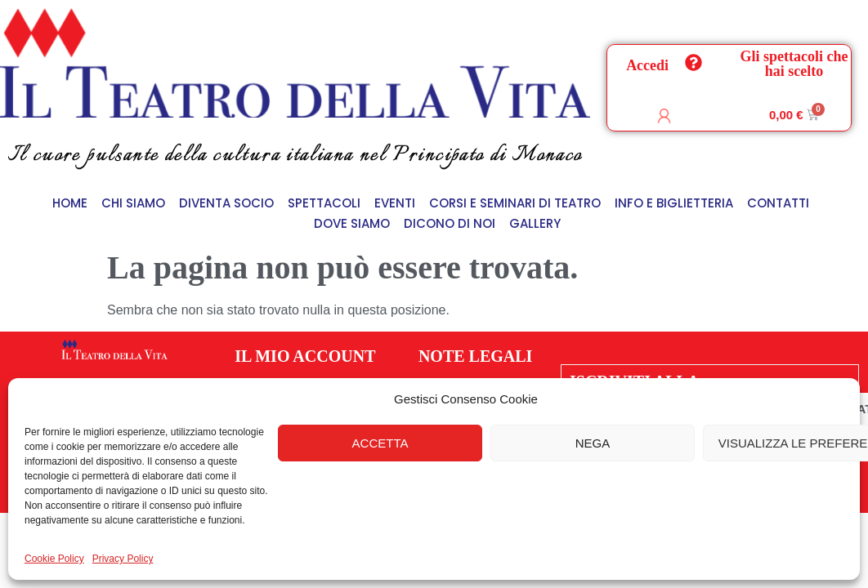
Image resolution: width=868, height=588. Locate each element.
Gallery (535, 223)
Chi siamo (133, 203)
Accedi (647, 65)
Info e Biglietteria (674, 203)
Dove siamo (352, 223)
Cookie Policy (54, 559)
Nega (593, 443)
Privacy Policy (123, 559)
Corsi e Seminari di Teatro (515, 203)
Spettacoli (324, 203)
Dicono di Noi (450, 223)
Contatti (778, 203)
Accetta (380, 443)
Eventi (395, 203)
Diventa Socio (226, 203)
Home (70, 203)
